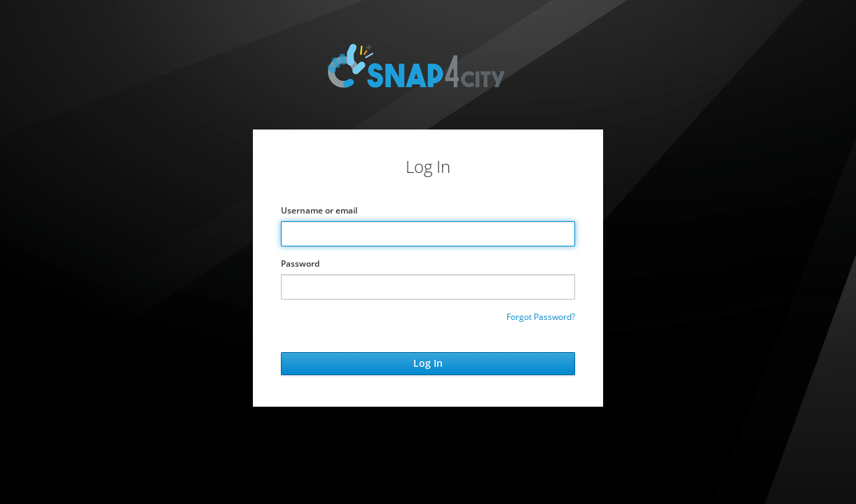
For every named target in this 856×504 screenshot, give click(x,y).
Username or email (319, 210)
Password (300, 264)
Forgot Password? (541, 317)
